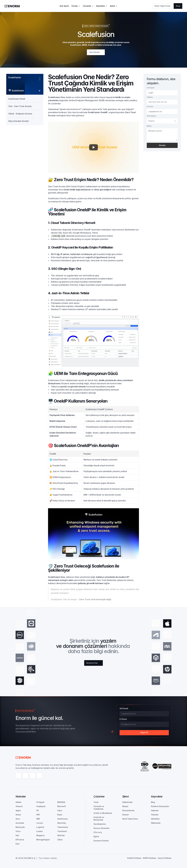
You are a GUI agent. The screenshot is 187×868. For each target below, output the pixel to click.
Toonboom (62, 831)
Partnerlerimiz (128, 810)
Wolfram (61, 835)
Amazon (19, 806)
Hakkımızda (127, 802)
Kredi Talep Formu (130, 819)
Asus (18, 819)
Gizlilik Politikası (134, 858)
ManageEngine (43, 840)
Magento (40, 835)
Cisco (18, 831)
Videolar (155, 815)
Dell (17, 835)
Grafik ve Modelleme (103, 813)
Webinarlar (156, 823)
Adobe (19, 802)
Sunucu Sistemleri (101, 828)
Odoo (60, 810)
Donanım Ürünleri (101, 841)
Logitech (40, 827)
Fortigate (40, 802)
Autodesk (20, 823)
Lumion (40, 831)
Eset (18, 844)
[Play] (94, 147)
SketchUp (62, 823)
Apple (18, 810)
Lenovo (40, 823)
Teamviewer (63, 827)
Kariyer (125, 806)
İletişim (126, 815)
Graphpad (41, 806)
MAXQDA (61, 802)
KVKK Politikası (150, 858)
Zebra (60, 840)
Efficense (20, 840)
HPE (38, 815)
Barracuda (20, 827)
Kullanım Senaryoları (160, 806)
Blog (153, 802)
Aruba (18, 815)
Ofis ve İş (98, 832)
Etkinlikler (155, 819)
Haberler (155, 810)
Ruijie (60, 815)
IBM (38, 819)
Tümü (96, 802)
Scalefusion (63, 819)
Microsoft (61, 806)
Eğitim (96, 836)
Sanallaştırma (100, 824)
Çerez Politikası (165, 858)
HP (38, 810)
